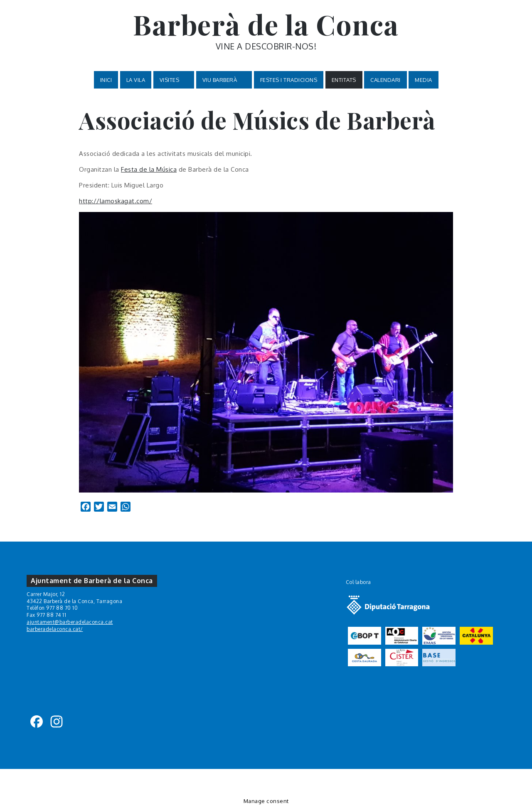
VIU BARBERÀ (224, 80)
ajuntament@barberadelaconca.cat (70, 622)
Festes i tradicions (289, 80)
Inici (106, 80)
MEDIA (424, 80)
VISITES (174, 80)
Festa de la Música (149, 169)
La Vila (136, 80)
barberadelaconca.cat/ (55, 629)
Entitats (344, 80)
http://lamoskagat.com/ (116, 201)
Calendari (385, 80)
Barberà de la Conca (266, 24)
